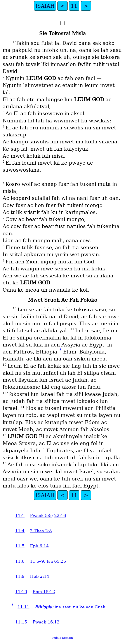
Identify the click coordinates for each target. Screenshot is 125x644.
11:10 (21, 592)
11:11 (23, 607)
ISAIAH (45, 6)
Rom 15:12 (44, 592)
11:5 (20, 546)
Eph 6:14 (39, 546)
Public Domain (62, 638)
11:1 (20, 516)
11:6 (20, 561)
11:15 (21, 622)
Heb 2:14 (40, 576)
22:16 (60, 516)
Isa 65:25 (56, 561)
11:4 (20, 531)
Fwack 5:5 (41, 516)
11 (74, 6)
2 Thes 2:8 (41, 531)
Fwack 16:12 (46, 622)
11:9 (20, 576)
